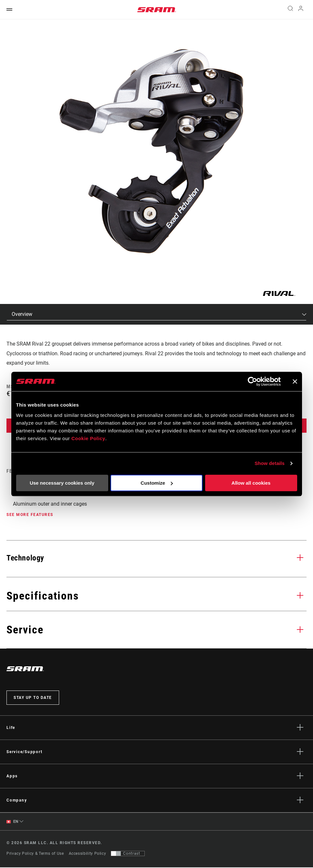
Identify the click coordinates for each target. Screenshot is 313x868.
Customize (157, 483)
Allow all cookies (251, 483)
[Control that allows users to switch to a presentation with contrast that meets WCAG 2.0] (128, 854)
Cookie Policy (88, 438)
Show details (270, 463)
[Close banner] (295, 381)
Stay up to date (33, 698)
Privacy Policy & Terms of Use (35, 854)
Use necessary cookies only (62, 483)
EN (12, 822)
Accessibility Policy (88, 854)
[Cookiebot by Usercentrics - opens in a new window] (252, 381)
